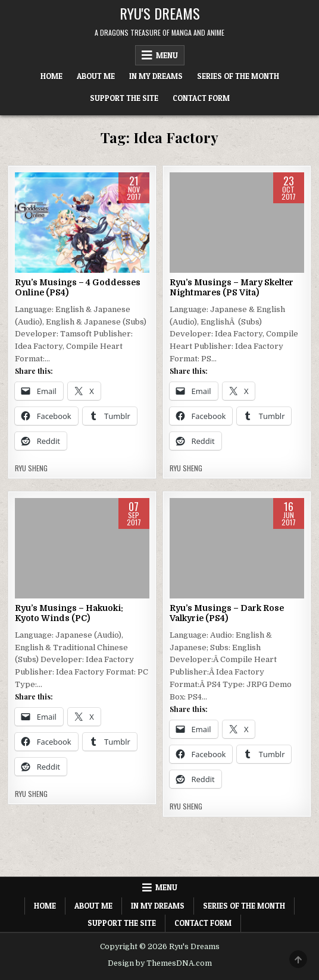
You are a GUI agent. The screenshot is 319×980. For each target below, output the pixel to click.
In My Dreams (156, 76)
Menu (167, 55)
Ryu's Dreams (160, 13)
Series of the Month (238, 76)
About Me (96, 76)
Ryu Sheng (31, 468)
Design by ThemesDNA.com (160, 963)
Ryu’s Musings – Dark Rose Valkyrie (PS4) (227, 613)
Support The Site (124, 98)
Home (51, 76)
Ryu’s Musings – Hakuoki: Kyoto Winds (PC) (69, 613)
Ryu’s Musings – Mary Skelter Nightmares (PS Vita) (232, 287)
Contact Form (201, 98)
